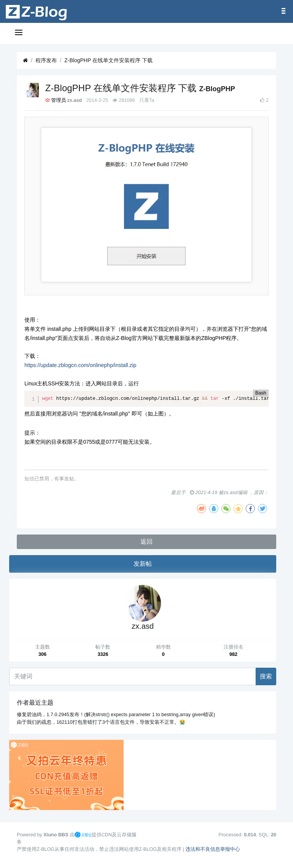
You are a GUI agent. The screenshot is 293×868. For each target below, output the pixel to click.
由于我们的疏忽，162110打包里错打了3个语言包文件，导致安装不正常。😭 (101, 722)
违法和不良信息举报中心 (213, 849)
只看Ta (147, 100)
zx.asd (75, 100)
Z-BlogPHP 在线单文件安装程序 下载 (109, 60)
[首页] (25, 60)
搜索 (266, 676)
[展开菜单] (20, 34)
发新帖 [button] (143, 564)
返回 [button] (146, 542)
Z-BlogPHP (217, 89)
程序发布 (46, 60)
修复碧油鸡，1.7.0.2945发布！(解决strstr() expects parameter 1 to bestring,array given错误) (116, 715)
